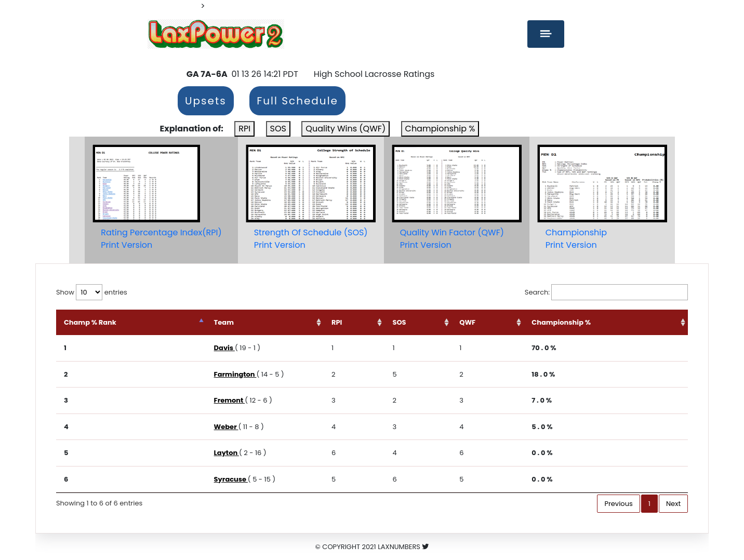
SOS (278, 129)
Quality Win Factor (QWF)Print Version (452, 239)
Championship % (440, 129)
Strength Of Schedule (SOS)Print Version (311, 239)
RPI (244, 129)
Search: (606, 292)
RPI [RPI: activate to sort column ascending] (337, 322)
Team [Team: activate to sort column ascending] (224, 322)
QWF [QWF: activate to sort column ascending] (467, 322)
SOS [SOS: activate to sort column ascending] (399, 322)
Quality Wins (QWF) (346, 129)
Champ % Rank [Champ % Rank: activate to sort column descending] (90, 322)
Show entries (92, 292)
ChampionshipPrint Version (576, 239)
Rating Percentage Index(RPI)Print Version (161, 239)
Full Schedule (297, 101)
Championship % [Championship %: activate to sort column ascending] (561, 322)
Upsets (206, 101)
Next (673, 504)
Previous (618, 504)
